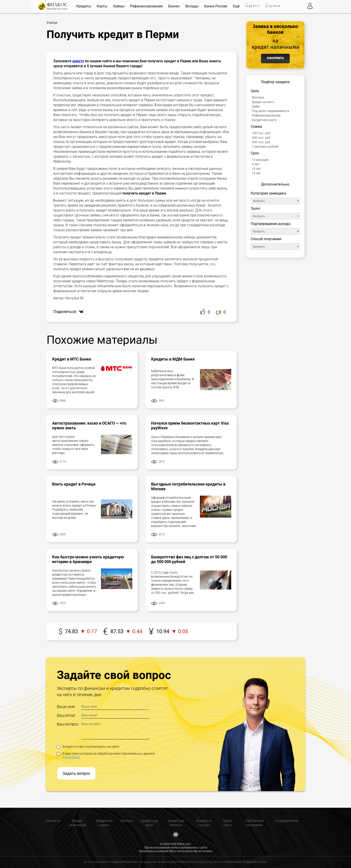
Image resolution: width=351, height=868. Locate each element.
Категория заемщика (268, 193)
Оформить (275, 58)
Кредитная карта (264, 120)
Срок (255, 153)
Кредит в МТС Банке (72, 359)
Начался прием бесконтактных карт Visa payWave (190, 425)
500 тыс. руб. (261, 142)
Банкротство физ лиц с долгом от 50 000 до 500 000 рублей (189, 559)
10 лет (256, 169)
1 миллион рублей (265, 147)
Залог (256, 208)
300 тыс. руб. (261, 138)
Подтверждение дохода (271, 224)
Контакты (53, 821)
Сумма (256, 126)
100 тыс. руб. (261, 133)
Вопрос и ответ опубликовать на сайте (88, 747)
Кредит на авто (263, 102)
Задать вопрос (76, 773)
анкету (78, 61)
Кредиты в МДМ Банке (173, 359)
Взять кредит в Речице (74, 484)
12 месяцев (260, 160)
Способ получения (266, 239)
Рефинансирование (266, 115)
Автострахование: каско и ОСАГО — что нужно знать (89, 425)
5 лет (256, 164)
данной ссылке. (257, 862)
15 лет (256, 173)
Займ (256, 106)
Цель (255, 91)
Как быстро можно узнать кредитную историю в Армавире (88, 559)
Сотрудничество (287, 821)
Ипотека (258, 97)
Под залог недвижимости (271, 111)
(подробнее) (71, 757)
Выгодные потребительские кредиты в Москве (188, 486)
